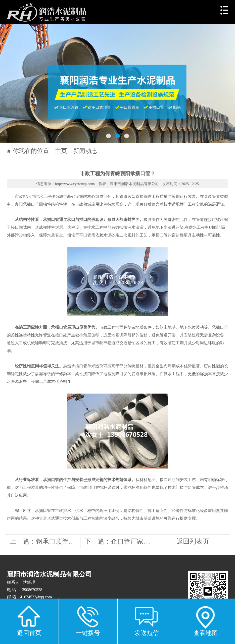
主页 (61, 151)
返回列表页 (193, 541)
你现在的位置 (31, 151)
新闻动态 (85, 151)
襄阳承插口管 (27, 204)
